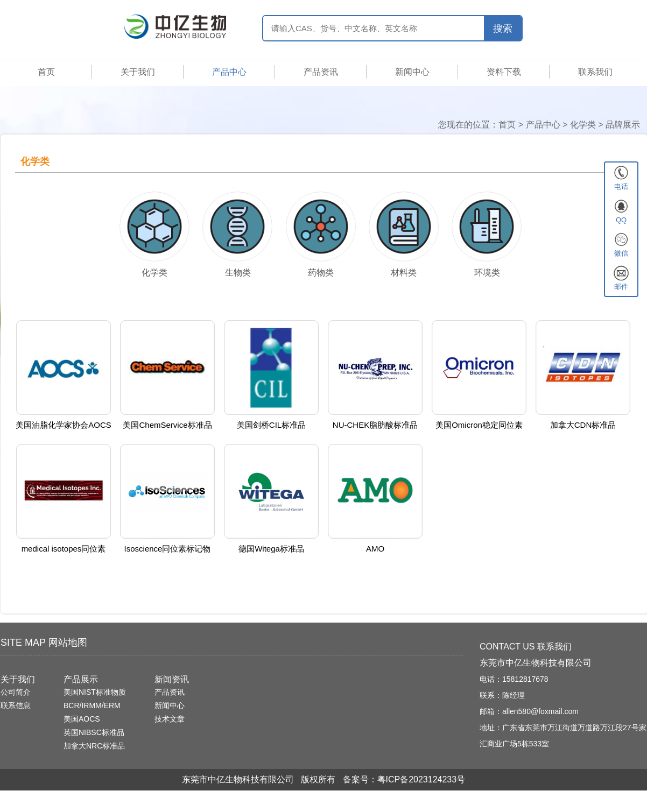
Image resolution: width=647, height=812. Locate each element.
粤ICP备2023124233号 (421, 779)
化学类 (583, 125)
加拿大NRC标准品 (94, 746)
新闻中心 (412, 72)
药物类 (321, 273)
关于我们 (138, 72)
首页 (46, 72)
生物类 (238, 273)
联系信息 (16, 705)
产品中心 (229, 72)
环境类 (487, 273)
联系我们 (595, 72)
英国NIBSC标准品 (94, 732)
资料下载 (504, 72)
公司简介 (16, 692)
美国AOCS (82, 719)
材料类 (404, 273)
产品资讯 (321, 72)
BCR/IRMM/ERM (92, 705)
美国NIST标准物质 (95, 692)
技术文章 (170, 719)
